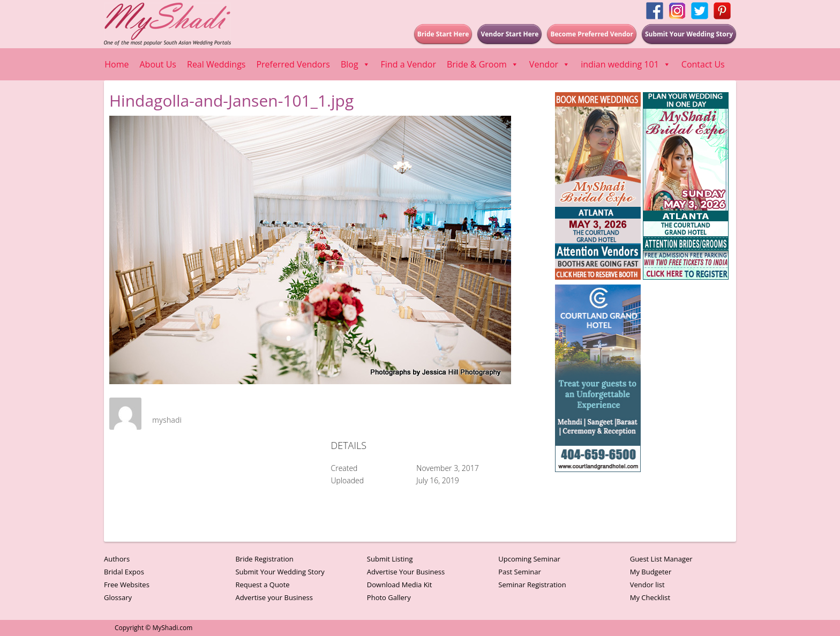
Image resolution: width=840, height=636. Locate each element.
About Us (158, 64)
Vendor (550, 64)
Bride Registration (264, 559)
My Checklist (650, 597)
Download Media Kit (400, 585)
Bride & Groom (483, 64)
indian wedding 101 (626, 64)
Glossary (118, 597)
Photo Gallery (389, 597)
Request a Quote (262, 585)
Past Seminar (520, 572)
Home (117, 64)
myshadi (167, 420)
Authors (117, 559)
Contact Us (703, 64)
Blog (355, 64)
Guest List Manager (661, 559)
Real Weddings (216, 64)
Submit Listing (390, 559)
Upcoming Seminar (529, 559)
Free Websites (127, 585)
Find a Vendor (408, 64)
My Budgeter (651, 572)
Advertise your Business (274, 597)
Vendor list (647, 585)
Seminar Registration (532, 585)
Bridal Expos (124, 572)
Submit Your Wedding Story (280, 572)
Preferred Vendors (293, 64)
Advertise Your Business (406, 572)
